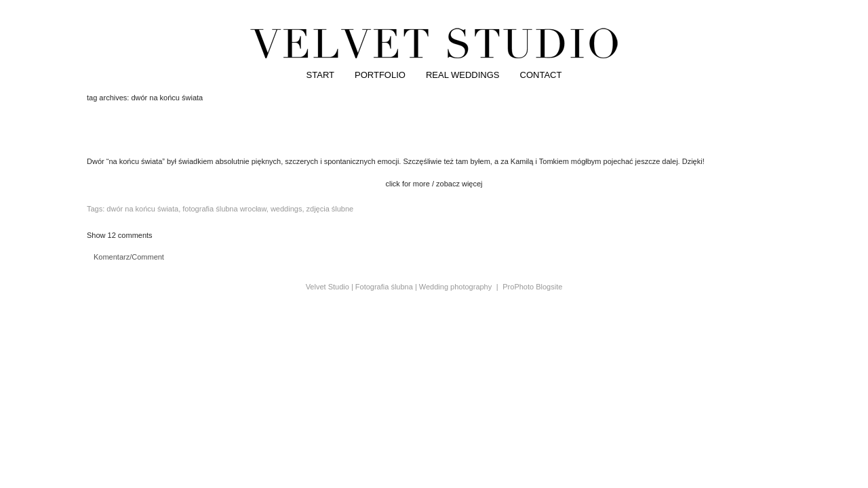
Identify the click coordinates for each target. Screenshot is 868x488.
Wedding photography (455, 287)
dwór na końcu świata (142, 209)
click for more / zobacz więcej (434, 184)
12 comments (120, 235)
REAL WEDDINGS (463, 75)
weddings (286, 209)
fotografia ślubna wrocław (224, 209)
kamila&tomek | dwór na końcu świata (434, 133)
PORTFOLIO (380, 75)
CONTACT (541, 75)
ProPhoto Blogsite (532, 287)
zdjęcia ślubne (330, 209)
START (320, 75)
